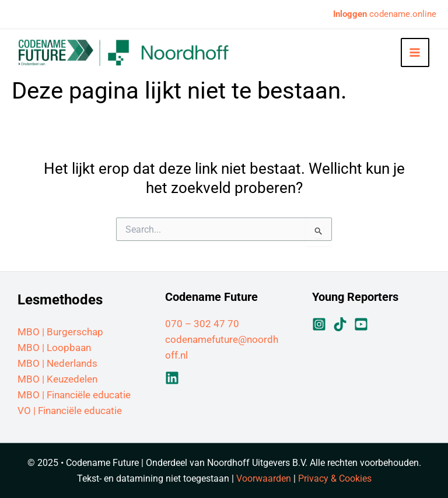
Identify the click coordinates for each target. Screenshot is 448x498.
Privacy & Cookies (335, 478)
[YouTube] (361, 324)
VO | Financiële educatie (70, 411)
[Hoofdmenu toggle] (415, 52)
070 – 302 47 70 (202, 324)
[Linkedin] (172, 378)
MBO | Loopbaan (54, 348)
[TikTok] (340, 324)
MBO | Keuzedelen (57, 379)
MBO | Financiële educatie (74, 395)
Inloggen (350, 14)
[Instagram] (319, 324)
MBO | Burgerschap (60, 332)
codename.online (402, 14)
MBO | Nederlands (57, 363)
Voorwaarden (264, 478)
